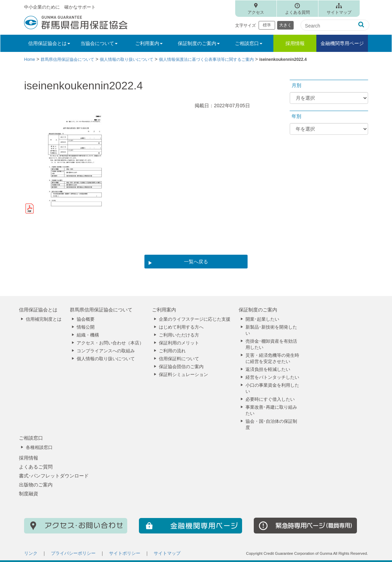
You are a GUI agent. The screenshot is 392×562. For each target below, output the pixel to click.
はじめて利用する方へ (181, 327)
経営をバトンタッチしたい (272, 377)
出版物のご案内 (36, 485)
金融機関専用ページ (342, 43)
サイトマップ (339, 12)
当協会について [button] (99, 43)
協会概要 (86, 319)
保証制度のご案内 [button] (199, 43)
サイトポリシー (125, 553)
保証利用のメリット (179, 343)
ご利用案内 (164, 310)
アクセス (256, 12)
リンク (31, 553)
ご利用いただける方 (179, 335)
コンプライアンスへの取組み (106, 351)
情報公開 (86, 327)
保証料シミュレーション (183, 375)
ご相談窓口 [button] (249, 43)
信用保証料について (179, 359)
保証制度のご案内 (258, 310)
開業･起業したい (262, 319)
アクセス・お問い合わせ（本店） (110, 343)
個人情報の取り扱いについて (106, 359)
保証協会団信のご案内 (181, 367)
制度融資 (29, 494)
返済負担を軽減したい (268, 370)
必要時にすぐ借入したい (270, 399)
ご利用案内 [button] (149, 43)
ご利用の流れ (172, 351)
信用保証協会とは (38, 310)
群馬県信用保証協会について (101, 310)
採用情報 (295, 43)
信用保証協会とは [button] (49, 43)
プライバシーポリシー (73, 553)
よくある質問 (297, 12)
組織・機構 (88, 335)
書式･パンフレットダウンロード (54, 476)
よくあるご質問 (36, 467)
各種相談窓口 (39, 448)
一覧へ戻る (196, 262)
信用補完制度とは (44, 319)
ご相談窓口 (31, 438)
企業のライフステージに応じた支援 (195, 319)
